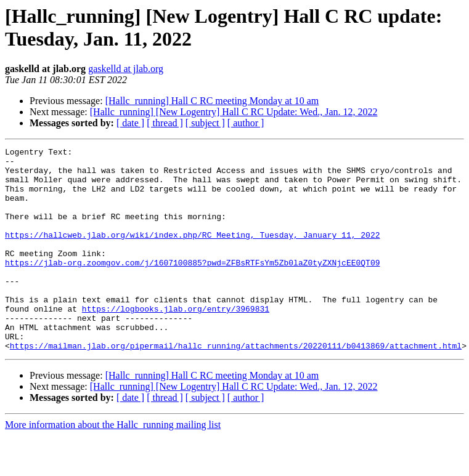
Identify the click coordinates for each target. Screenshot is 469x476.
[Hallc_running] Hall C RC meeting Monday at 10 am (212, 101)
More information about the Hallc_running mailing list (113, 465)
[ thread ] (165, 123)
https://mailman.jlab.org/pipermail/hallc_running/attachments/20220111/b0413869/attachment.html (236, 386)
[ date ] (130, 123)
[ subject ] (205, 123)
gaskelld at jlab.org (126, 69)
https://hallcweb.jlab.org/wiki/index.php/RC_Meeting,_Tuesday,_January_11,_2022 (192, 253)
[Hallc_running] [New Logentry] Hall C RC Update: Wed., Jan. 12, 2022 (234, 112)
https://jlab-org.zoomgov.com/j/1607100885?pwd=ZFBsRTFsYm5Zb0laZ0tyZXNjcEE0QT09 (192, 286)
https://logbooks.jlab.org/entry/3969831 (176, 342)
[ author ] (246, 123)
